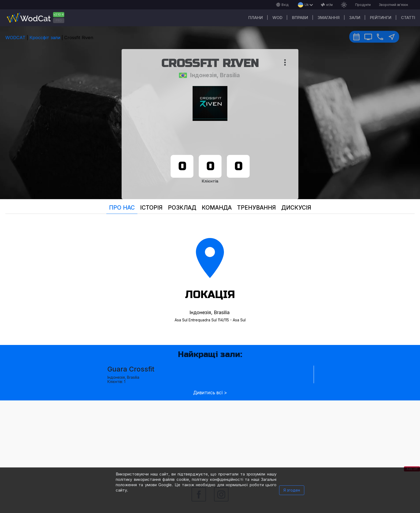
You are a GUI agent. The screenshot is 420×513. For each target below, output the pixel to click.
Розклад (182, 208)
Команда (217, 208)
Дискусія (296, 208)
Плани (256, 18)
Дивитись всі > (210, 393)
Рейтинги (381, 18)
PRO (59, 20)
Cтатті (408, 18)
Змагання (329, 18)
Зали (355, 18)
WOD (277, 18)
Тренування (256, 208)
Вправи (300, 18)
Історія (151, 208)
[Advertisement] (210, 438)
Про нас (122, 208)
